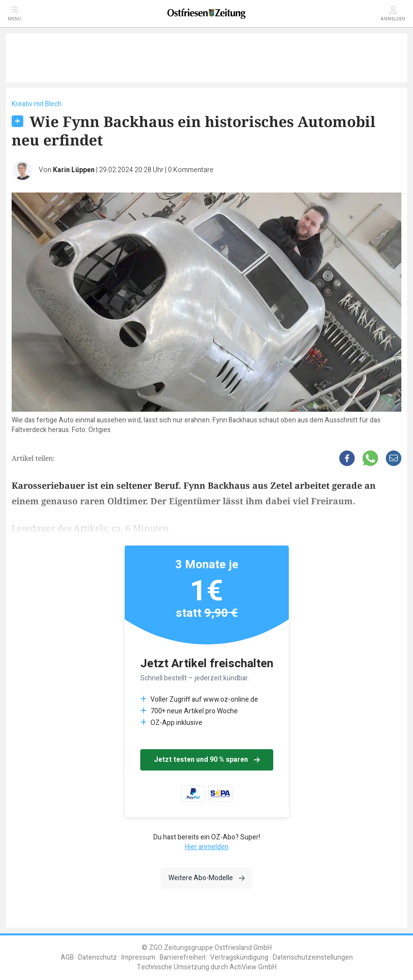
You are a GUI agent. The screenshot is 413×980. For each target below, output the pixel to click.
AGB (67, 957)
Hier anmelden (207, 847)
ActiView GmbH (253, 967)
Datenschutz (98, 957)
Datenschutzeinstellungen (313, 957)
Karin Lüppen (74, 170)
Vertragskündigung (239, 957)
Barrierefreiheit (183, 957)
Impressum (138, 957)
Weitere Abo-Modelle (206, 878)
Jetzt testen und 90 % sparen (207, 760)
